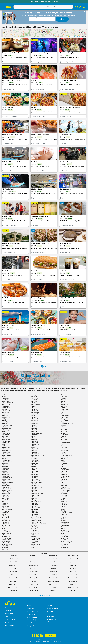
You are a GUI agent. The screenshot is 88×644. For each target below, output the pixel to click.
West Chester (7, 538)
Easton (62, 433)
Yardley (5, 548)
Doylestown (35, 430)
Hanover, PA (33, 581)
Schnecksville (7, 517)
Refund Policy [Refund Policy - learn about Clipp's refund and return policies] (31, 614)
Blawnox (63, 408)
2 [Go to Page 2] (46, 366)
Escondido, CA (14, 584)
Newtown (35, 492)
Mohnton (63, 479)
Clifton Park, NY (33, 572)
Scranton (63, 517)
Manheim (63, 471)
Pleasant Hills (36, 508)
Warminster (35, 535)
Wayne (34, 537)
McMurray (64, 475)
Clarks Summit (65, 417)
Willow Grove (7, 544)
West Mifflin (6, 540)
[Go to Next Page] (49, 366)
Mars (33, 473)
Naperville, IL (73, 562)
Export (5, 438)
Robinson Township (66, 513)
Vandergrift (35, 533)
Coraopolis (64, 422)
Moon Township (36, 482)
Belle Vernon (64, 405)
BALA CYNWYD (7, 403)
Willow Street (36, 544)
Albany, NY (14, 556)
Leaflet (70, 36)
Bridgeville (35, 411)
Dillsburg (34, 428)
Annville (63, 400)
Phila (4, 505)
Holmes (5, 454)
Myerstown (64, 486)
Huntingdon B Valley (38, 455)
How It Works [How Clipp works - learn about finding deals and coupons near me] (51, 611)
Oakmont (5, 497)
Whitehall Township (66, 541)
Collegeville (64, 419)
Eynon (62, 438)
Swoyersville (64, 527)
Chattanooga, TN (33, 565)
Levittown (6, 468)
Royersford (64, 514)
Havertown (64, 451)
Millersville (35, 479)
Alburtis (34, 397)
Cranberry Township (66, 424)
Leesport (5, 467)
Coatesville (35, 419)
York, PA (73, 591)
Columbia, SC (14, 575)
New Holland (35, 490)
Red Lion (63, 511)
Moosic (63, 482)
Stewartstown (65, 525)
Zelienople (6, 549)
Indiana (34, 457)
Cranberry (35, 424)
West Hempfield (65, 538)
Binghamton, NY (14, 565)
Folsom (63, 441)
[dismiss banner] (85, 12)
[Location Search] (59, 7)
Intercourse (64, 457)
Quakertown (6, 511)
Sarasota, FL (53, 588)
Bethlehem (6, 408)
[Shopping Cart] (84, 7)
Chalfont (34, 417)
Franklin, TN (14, 591)
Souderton (6, 522)
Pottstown (35, 509)
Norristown (6, 494)
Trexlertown (6, 532)
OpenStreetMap (77, 36)
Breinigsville (6, 411)
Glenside (63, 446)
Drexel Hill (64, 430)
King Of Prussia (36, 462)
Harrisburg (64, 449)
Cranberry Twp (7, 425)
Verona (5, 535)
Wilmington (64, 544)
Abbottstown (7, 395)
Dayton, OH (14, 581)
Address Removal (10, 625)
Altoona (63, 398)
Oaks (33, 497)
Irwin (4, 459)
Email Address (34, 18)
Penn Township (7, 503)
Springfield (6, 525)
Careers (7, 617)
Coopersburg (35, 422)
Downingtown (7, 430)
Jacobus (34, 459)
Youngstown (64, 548)
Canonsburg (64, 414)
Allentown (6, 398)
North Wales (6, 495)
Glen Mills (63, 444)
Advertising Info (51, 619)
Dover (62, 428)
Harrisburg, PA (33, 584)
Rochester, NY (53, 578)
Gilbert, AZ (33, 578)
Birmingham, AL (14, 568)
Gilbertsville (35, 444)
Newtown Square (66, 492)
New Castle (35, 489)
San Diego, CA (53, 584)
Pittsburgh (35, 506)
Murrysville (35, 486)
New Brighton (7, 489)
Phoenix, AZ (73, 572)
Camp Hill (34, 414)
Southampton (64, 522)
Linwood (5, 470)
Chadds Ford (6, 417)
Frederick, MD (33, 575)
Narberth (5, 487)
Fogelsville (35, 441)
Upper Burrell (64, 532)
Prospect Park (65, 509)
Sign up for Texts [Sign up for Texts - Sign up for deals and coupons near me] (32, 626)
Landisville (35, 463)
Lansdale (5, 465)
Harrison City (7, 451)
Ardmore (34, 401)
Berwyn (34, 406)
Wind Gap (6, 546)
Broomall (5, 412)
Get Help (29, 620)
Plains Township (7, 508)
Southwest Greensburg (38, 524)
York (33, 548)
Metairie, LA (53, 572)
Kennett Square (7, 462)
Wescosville (64, 537)
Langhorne (64, 463)
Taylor (33, 529)
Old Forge (63, 497)
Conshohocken (7, 422)
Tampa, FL (73, 584)
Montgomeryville (8, 482)
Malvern (5, 471)
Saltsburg (5, 516)
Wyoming (34, 546)
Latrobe (34, 465)
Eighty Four (6, 435)
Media (33, 478)
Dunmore (34, 432)
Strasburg (34, 527)
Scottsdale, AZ (53, 591)
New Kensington (65, 490)
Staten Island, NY (73, 578)
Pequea (34, 503)
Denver (34, 427)
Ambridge (34, 400)
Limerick (63, 468)
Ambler (5, 400)
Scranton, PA (73, 575)
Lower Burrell (64, 470)
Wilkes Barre (35, 543)
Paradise (5, 502)
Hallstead (63, 447)
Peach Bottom (36, 502)
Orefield (34, 498)
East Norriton (7, 433)
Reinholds (6, 513)
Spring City (64, 524)
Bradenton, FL (14, 572)
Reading (34, 511)
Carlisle (5, 416)
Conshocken (64, 420)
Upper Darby (6, 533)
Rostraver (34, 514)
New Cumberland (66, 489)
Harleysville (35, 449)
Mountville (6, 486)
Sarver (62, 516)
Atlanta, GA (14, 562)
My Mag (29, 629)
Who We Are (9, 608)
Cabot (4, 414)
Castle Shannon (65, 416)
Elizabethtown (65, 435)
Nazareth (63, 487)
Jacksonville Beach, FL (33, 588)
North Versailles (65, 494)
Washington (6, 537)
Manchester (35, 471)
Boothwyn (35, 409)
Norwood (63, 495)
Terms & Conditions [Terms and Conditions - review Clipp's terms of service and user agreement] (32, 617)
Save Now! (62, 19)
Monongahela (36, 481)
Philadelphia (35, 505)
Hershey (63, 452)
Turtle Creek (35, 532)
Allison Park (35, 398)
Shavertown (35, 519)
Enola (33, 436)
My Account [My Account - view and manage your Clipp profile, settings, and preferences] (30, 608)
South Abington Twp (38, 522)
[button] (87, 2)
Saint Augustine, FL (53, 581)
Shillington (64, 519)
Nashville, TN (73, 565)
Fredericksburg (65, 443)
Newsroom (8, 611)
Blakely (34, 408)
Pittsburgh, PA (53, 575)
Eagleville (63, 432)
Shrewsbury (6, 521)
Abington (34, 395)
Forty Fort (6, 443)
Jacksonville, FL (33, 591)
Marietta (5, 473)
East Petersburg (36, 433)
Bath (33, 403)
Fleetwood (6, 441)
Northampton (36, 495)
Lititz (33, 470)
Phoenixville (64, 505)
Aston (62, 401)
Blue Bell (5, 409)
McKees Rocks (7, 475)
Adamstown (64, 395)
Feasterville (64, 440)
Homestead (35, 454)
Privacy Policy (9, 614)
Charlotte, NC (33, 562)
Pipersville (6, 506)
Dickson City (6, 428)
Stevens (34, 525)
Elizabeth (34, 435)
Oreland (63, 498)
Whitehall (34, 541)
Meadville (34, 476)
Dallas (33, 425)
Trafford (34, 530)
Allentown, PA (14, 559)
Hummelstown (7, 455)
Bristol (62, 411)
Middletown (6, 479)
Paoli (62, 500)
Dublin (5, 432)
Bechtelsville (35, 405)
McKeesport (35, 475)
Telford (62, 529)
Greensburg (35, 447)
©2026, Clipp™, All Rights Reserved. (43, 639)
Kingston (63, 462)
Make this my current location (52, 27)
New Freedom (7, 490)
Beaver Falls (6, 405)
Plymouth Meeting (8, 509)
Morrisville (35, 484)
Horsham (63, 454)
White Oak (6, 541)
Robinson (34, 513)
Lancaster (6, 463)
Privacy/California (10, 619)
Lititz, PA (53, 562)
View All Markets (44, 595)
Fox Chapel (35, 443)
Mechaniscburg (7, 478)
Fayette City (35, 440)
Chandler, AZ (33, 559)
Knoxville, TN (53, 556)
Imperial (5, 457)
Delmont (5, 427)
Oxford (5, 500)
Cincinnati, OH (33, 568)
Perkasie (63, 503)
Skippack (63, 521)
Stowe (5, 527)
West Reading (36, 540)
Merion (63, 478)
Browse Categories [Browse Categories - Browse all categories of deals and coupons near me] (52, 608)
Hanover (5, 449)
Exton (33, 438)
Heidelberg (6, 452)
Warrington (64, 535)
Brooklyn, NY (33, 556)
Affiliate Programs (52, 622)
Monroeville (64, 481)
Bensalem (5, 406)
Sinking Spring (36, 521)
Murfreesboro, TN (73, 559)
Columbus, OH (14, 578)
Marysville (63, 473)
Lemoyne (34, 467)
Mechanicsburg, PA (53, 565)
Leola (62, 467)
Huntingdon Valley (66, 455)
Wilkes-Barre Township (67, 543)
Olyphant (5, 498)
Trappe (62, 530)
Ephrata (63, 436)
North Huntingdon (37, 494)
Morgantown (7, 484)
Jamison (63, 459)
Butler (62, 412)
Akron (4, 397)
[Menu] (4, 7)
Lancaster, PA (53, 559)
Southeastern (7, 524)
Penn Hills (63, 502)
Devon (62, 427)
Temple (5, 530)
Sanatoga (34, 516)
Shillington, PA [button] (39, 27)
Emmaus (5, 436)
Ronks (4, 514)
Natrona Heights (36, 487)
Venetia (63, 533)
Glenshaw (35, 446)
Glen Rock (6, 446)
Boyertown (64, 409)
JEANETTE (6, 460)
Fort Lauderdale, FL (14, 588)
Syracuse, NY (73, 581)
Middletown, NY (73, 556)
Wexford (63, 540)
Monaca (5, 481)
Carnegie (34, 416)
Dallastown (64, 425)
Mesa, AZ (53, 568)
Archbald (5, 401)
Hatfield (34, 451)
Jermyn (63, 460)
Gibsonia (5, 444)
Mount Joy (64, 484)
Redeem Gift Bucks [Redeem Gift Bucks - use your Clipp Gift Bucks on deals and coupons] (32, 611)
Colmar (5, 420)
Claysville (5, 419)
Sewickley (6, 519)
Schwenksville (36, 517)
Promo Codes (31, 623)
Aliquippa (63, 397)
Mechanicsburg (65, 476)
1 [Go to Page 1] (42, 366)
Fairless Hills (6, 440)
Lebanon (63, 465)
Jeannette (34, 460)
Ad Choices (8, 622)
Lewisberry (35, 468)
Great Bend (6, 447)
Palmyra (34, 500)
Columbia (34, 420)
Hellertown (35, 452)
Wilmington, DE (73, 588)
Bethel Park (64, 406)
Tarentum (5, 529)
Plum (62, 508)
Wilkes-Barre (7, 543)
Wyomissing (64, 546)
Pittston (63, 506)
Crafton (5, 424)
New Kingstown (7, 492)
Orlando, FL (73, 568)
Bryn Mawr (35, 412)
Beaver (62, 403)
